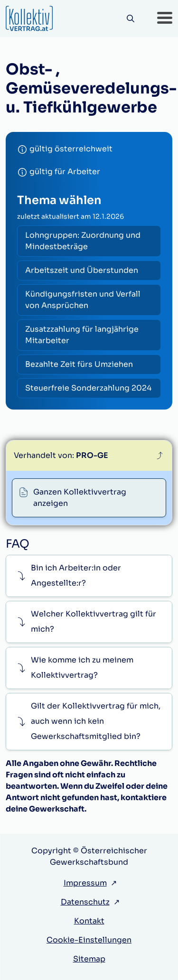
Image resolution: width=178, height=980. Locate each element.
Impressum (85, 883)
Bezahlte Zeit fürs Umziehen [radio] (79, 364)
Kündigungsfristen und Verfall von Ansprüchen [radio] (83, 300)
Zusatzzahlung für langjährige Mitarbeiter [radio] (82, 335)
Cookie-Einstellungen (89, 940)
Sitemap (89, 959)
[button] (165, 19)
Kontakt (89, 921)
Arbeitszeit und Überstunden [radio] (82, 270)
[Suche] (130, 19)
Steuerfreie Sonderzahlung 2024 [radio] (88, 388)
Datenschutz (85, 902)
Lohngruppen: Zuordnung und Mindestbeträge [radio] (83, 241)
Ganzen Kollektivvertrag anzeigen (80, 498)
